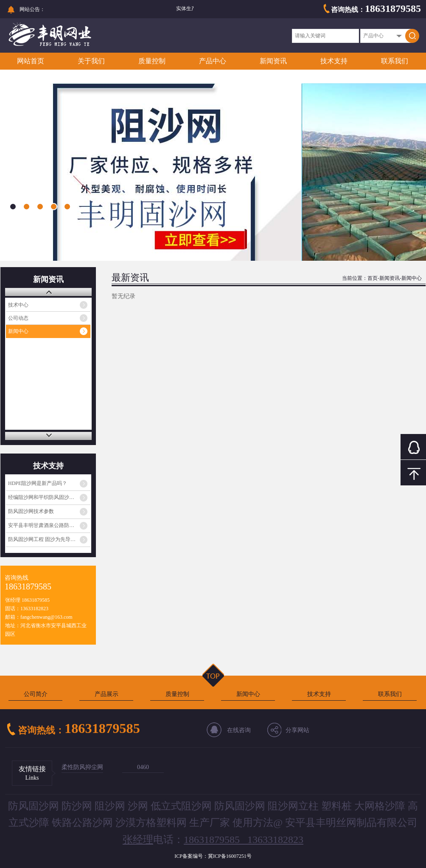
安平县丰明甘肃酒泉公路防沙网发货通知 (49, 525)
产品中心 (213, 61)
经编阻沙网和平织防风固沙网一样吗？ (49, 497)
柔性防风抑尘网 (82, 767)
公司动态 (18, 318)
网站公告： (32, 9)
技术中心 (18, 305)
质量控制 (152, 61)
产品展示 (106, 694)
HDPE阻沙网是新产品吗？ (38, 483)
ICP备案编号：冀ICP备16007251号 (213, 856)
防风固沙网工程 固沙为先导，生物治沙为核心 (49, 539)
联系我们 (395, 61)
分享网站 (297, 730)
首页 (373, 278)
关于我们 (91, 61)
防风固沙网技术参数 (31, 511)
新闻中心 (18, 331)
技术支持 (334, 61)
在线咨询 (239, 730)
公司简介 (36, 694)
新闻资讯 (273, 61)
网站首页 (31, 61)
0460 (143, 767)
